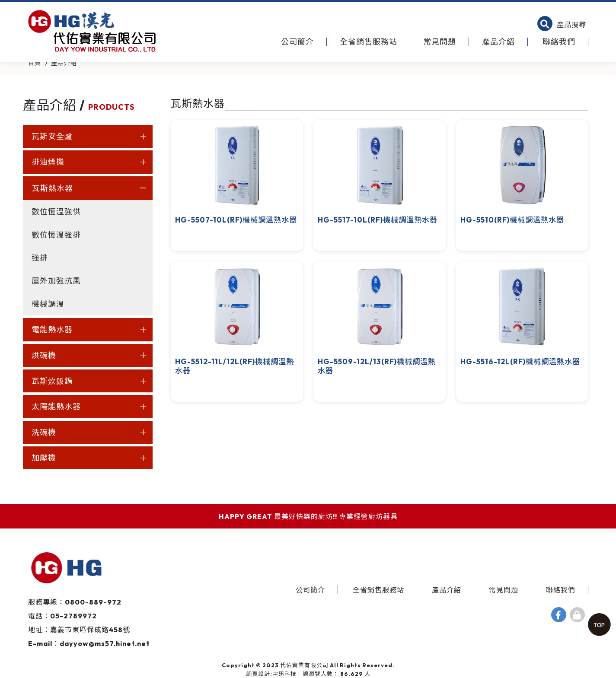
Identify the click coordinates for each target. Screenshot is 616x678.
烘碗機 (44, 355)
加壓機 (44, 458)
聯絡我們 (559, 42)
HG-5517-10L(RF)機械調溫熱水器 (378, 220)
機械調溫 (48, 304)
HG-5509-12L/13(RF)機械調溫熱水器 (377, 366)
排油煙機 (48, 162)
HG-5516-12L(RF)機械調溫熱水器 (520, 361)
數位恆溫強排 (56, 235)
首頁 (35, 63)
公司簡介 (297, 42)
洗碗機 (44, 432)
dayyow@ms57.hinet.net (105, 643)
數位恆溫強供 (56, 212)
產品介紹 (498, 42)
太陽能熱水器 (56, 406)
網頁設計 (258, 674)
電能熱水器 (52, 329)
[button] (562, 25)
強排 (40, 258)
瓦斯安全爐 (52, 136)
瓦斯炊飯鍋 (52, 381)
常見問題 (440, 42)
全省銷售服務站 (369, 42)
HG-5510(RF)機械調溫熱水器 (512, 220)
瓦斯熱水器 (53, 188)
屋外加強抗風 (56, 281)
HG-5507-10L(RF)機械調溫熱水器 (236, 220)
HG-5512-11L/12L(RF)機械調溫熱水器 (235, 366)
